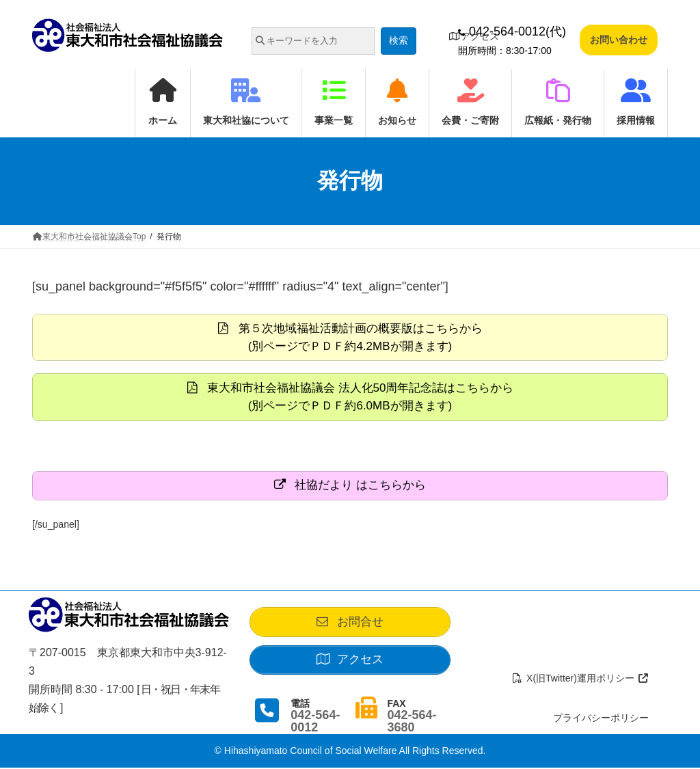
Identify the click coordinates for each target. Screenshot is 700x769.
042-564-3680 (412, 723)
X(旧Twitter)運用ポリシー (581, 679)
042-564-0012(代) (512, 31)
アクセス (474, 36)
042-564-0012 (315, 723)
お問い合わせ (619, 40)
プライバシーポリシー (601, 719)
